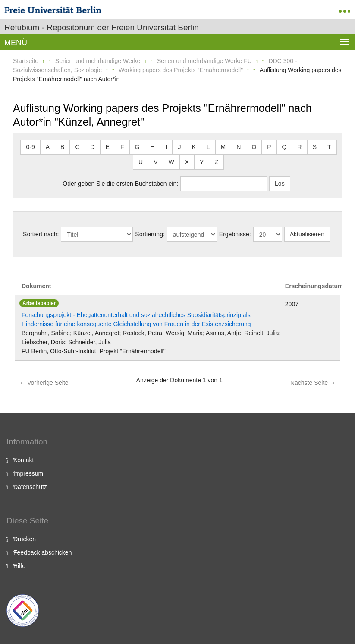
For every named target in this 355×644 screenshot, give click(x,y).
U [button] (141, 162)
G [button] (137, 147)
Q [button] (284, 147)
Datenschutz (30, 487)
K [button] (193, 147)
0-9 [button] (30, 147)
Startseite (26, 61)
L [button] (208, 147)
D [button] (93, 147)
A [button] (48, 147)
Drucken (25, 539)
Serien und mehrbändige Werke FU (204, 61)
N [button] (239, 147)
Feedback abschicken (42, 552)
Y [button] (202, 162)
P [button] (269, 147)
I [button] (167, 147)
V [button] (156, 162)
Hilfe (19, 566)
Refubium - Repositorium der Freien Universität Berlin (102, 27)
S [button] (315, 147)
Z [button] (216, 162)
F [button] (122, 147)
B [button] (62, 147)
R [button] (300, 147)
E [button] (108, 147)
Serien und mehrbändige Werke (98, 61)
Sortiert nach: (41, 234)
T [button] (329, 147)
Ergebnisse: (235, 234)
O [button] (254, 147)
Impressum (28, 473)
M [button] (223, 147)
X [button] (187, 162)
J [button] (179, 147)
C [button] (77, 147)
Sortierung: (150, 234)
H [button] (152, 147)
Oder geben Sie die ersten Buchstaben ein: (120, 184)
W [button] (171, 162)
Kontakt (24, 460)
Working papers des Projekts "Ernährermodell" (181, 70)
